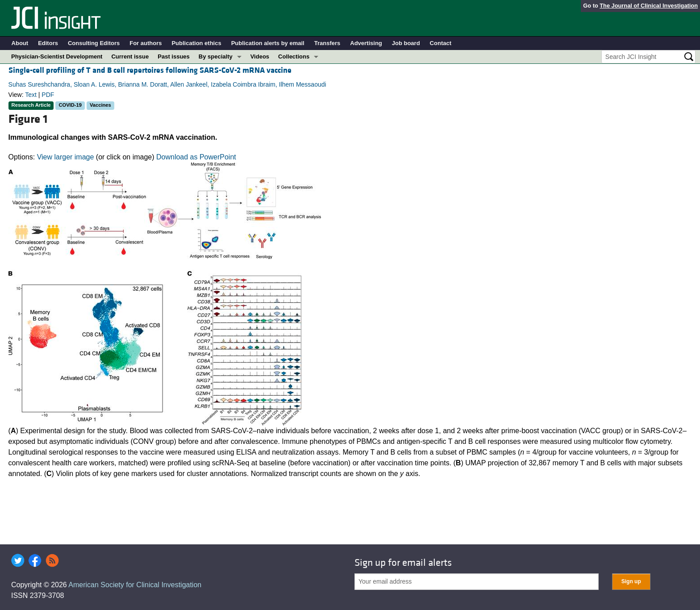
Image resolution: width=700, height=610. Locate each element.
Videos (260, 56)
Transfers (327, 43)
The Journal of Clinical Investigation (649, 6)
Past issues (174, 56)
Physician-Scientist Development (57, 56)
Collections (294, 56)
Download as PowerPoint (196, 157)
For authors (146, 43)
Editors (48, 43)
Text (31, 95)
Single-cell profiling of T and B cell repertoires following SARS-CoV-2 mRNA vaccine (150, 70)
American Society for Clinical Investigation (135, 585)
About (20, 43)
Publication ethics (196, 43)
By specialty (216, 56)
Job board (406, 43)
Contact (441, 43)
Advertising (366, 43)
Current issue (130, 56)
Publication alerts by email (268, 43)
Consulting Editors (94, 43)
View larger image (66, 157)
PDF (48, 95)
